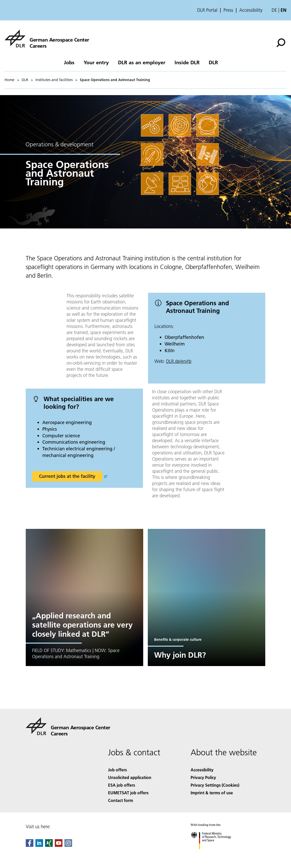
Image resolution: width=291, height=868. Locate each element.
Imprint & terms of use (212, 793)
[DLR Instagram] (68, 845)
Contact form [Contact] (121, 800)
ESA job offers (122, 785)
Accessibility (251, 10)
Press (228, 10)
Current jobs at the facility (67, 476)
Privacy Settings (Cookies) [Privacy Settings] (215, 785)
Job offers (117, 770)
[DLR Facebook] (30, 845)
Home (10, 80)
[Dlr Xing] (49, 845)
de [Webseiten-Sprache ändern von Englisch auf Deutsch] (274, 10)
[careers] (47, 39)
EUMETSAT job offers (128, 793)
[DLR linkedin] (39, 845)
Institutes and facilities (54, 80)
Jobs (69, 62)
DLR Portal (207, 10)
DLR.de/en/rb (179, 361)
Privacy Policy (203, 777)
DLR (213, 62)
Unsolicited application (130, 777)
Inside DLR (187, 62)
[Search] (281, 43)
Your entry (96, 62)
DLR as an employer (142, 62)
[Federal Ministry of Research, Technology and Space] (215, 854)
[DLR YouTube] (59, 845)
